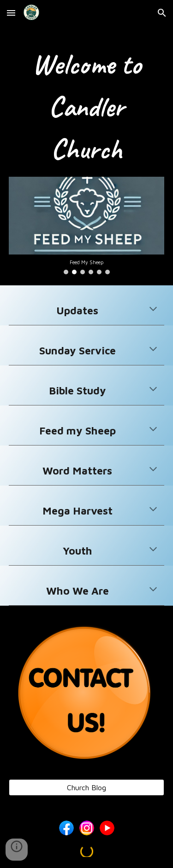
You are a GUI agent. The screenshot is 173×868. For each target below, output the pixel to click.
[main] (87, 107)
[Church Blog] (87, 787)
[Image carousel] (87, 226)
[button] (11, 13)
